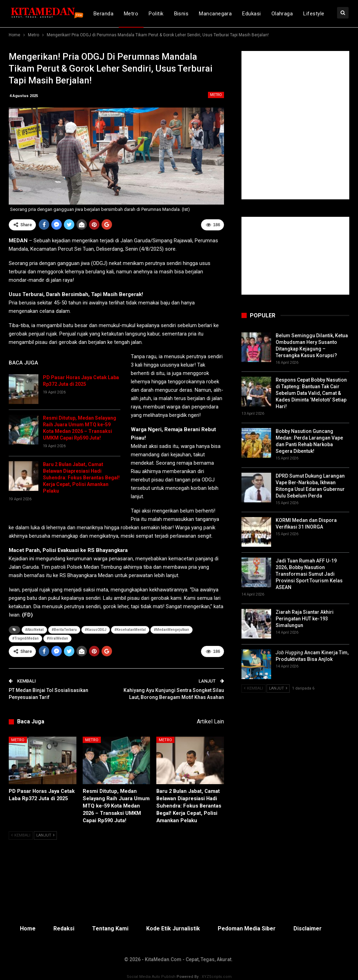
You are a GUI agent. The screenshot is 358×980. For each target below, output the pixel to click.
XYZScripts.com (217, 977)
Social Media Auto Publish (151, 977)
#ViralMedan (57, 638)
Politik (156, 14)
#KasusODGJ (96, 630)
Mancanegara (215, 14)
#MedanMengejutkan (171, 630)
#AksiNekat (34, 630)
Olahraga (282, 14)
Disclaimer (308, 929)
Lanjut (45, 835)
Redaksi (64, 929)
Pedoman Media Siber (247, 929)
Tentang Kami (110, 929)
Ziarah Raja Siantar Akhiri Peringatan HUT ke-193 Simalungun (305, 619)
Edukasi (251, 14)
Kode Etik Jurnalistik (173, 929)
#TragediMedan (25, 638)
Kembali (21, 835)
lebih (310, 14)
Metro (131, 14)
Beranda (103, 14)
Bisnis (181, 14)
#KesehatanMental (130, 630)
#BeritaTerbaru (64, 630)
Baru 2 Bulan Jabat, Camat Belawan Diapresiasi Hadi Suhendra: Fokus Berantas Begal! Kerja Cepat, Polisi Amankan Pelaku (81, 478)
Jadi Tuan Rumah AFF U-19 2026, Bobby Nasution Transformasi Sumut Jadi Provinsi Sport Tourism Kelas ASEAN (309, 574)
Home (28, 929)
